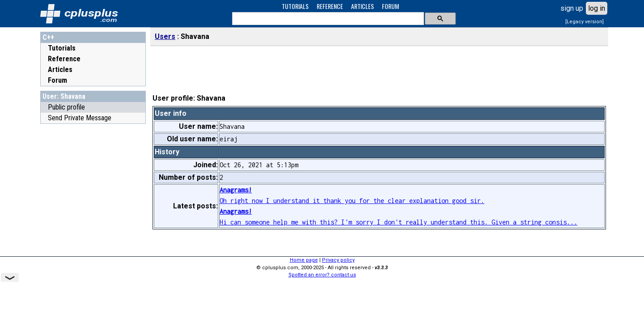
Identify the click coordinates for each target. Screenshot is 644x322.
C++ (48, 37)
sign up (572, 8)
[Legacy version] (585, 22)
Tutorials (62, 48)
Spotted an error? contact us (322, 275)
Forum (57, 80)
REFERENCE (330, 6)
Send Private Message (80, 118)
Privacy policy (338, 260)
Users (165, 36)
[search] (327, 19)
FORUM (390, 6)
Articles (60, 70)
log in (597, 8)
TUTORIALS (295, 6)
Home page (304, 260)
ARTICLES (362, 6)
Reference (64, 59)
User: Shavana (64, 96)
